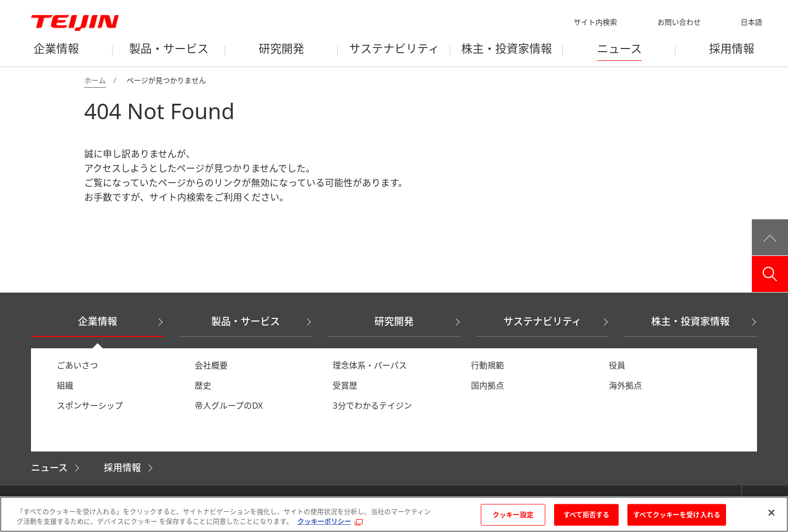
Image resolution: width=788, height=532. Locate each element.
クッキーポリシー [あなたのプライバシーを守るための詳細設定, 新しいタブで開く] (324, 521)
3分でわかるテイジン (372, 406)
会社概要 (211, 365)
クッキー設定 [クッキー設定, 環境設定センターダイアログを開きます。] (513, 514)
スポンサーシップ (90, 406)
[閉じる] (771, 513)
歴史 (203, 385)
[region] (394, 514)
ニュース (49, 467)
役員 (617, 365)
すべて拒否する (587, 514)
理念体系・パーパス (370, 365)
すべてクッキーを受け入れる (677, 514)
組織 (65, 385)
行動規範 (487, 365)
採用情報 (122, 467)
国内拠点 (487, 385)
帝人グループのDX (229, 406)
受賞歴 (345, 385)
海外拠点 (625, 385)
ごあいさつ (77, 365)
